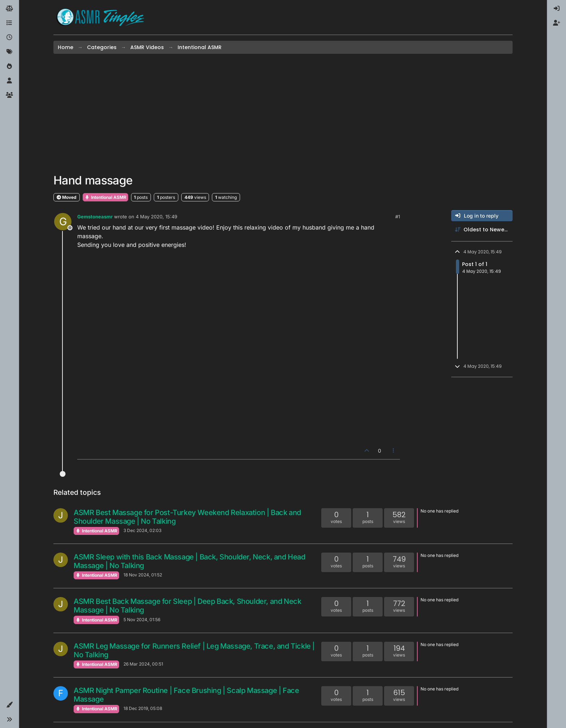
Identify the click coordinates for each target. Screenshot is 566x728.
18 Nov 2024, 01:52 (143, 575)
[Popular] (9, 66)
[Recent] (9, 38)
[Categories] (9, 23)
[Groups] (9, 95)
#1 (398, 217)
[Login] (557, 9)
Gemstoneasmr (95, 217)
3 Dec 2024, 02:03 (142, 530)
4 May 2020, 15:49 (156, 217)
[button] (9, 705)
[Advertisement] (283, 114)
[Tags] (9, 52)
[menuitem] (557, 9)
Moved (67, 197)
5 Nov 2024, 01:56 (142, 620)
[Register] (557, 23)
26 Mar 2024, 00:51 (143, 664)
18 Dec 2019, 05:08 (143, 708)
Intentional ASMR (105, 197)
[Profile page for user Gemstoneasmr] (63, 222)
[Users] (9, 81)
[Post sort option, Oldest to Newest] (482, 230)
